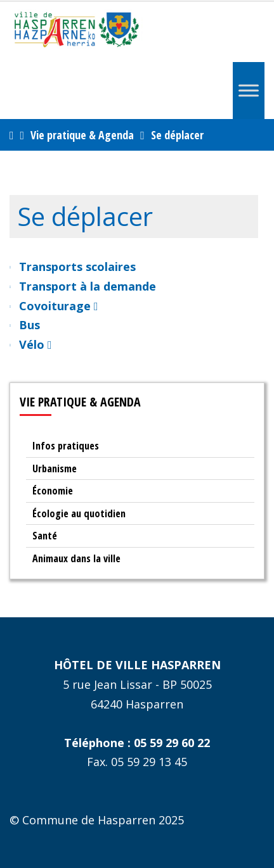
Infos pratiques (66, 446)
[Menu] (249, 90)
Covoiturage (59, 306)
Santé (45, 536)
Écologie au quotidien (79, 513)
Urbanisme (55, 469)
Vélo (36, 344)
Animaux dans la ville (76, 558)
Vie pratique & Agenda (82, 135)
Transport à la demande (88, 286)
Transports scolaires (77, 267)
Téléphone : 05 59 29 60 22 (137, 743)
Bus (29, 325)
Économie (53, 491)
